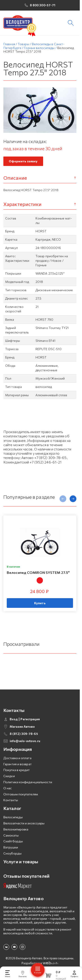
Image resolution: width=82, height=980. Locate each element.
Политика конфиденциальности (28, 784)
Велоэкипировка (16, 831)
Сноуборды (12, 855)
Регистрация (30, 721)
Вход (14, 721)
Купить (40, 605)
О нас (8, 790)
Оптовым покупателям (21, 795)
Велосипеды (13, 819)
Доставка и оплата (17, 760)
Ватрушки (11, 849)
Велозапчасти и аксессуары (24, 825)
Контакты (11, 802)
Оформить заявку (23, 163)
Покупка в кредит (17, 771)
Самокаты (11, 837)
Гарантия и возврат (18, 765)
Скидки (9, 778)
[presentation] (63, 500)
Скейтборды (13, 843)
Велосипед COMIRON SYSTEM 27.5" (38, 574)
